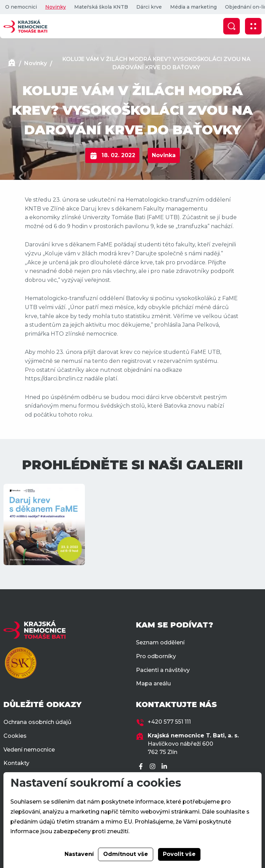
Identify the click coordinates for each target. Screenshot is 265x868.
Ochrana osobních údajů (37, 722)
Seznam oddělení (160, 642)
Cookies (15, 736)
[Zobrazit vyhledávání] (232, 26)
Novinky (56, 7)
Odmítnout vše (126, 854)
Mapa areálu (153, 683)
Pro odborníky (156, 656)
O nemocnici (21, 7)
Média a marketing (193, 7)
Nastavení (79, 854)
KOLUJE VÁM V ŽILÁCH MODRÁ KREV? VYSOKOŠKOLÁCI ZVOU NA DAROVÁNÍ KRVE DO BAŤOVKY (156, 63)
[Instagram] (154, 767)
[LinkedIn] (165, 767)
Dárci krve (149, 7)
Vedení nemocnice (29, 750)
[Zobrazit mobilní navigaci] (253, 26)
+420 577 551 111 (169, 722)
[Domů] (12, 64)
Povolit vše (179, 854)
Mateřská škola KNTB (101, 7)
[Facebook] (142, 767)
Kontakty (16, 763)
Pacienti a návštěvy (163, 670)
